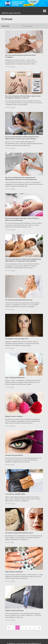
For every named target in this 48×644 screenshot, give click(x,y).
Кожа (13, 309)
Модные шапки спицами (14, 416)
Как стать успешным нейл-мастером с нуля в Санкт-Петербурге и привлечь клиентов (23, 97)
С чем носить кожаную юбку (15, 494)
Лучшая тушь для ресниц (14, 455)
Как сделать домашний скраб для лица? (19, 533)
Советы (13, 67)
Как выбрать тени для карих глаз (17, 339)
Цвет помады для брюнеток (15, 378)
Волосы (13, 426)
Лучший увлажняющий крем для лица (19, 300)
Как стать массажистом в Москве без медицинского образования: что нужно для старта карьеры (23, 260)
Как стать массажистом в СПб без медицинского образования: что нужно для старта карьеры (22, 138)
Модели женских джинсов (14, 610)
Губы (13, 387)
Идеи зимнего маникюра (14, 572)
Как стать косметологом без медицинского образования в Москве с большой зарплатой (21, 178)
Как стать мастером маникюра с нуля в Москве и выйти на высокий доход (22, 219)
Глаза (13, 348)
